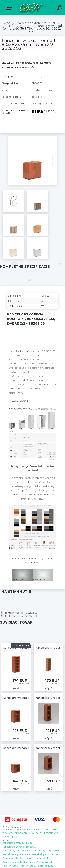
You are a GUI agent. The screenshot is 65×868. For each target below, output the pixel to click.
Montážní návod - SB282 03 (18, 616)
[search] (60, 8)
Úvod (6, 23)
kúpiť (5, 124)
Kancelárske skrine (15, 26)
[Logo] (32, 7)
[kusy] (17, 124)
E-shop (10, 8)
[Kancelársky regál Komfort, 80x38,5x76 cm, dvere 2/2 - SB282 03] (32, 137)
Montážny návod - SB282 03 (19, 613)
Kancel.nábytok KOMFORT (36, 23)
